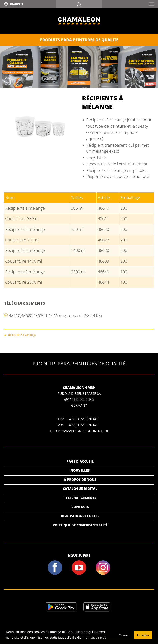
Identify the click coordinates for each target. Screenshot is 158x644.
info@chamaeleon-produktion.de (79, 431)
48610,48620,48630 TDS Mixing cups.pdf (55, 316)
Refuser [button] (124, 635)
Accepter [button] (143, 635)
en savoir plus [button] (96, 638)
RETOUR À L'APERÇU (22, 335)
